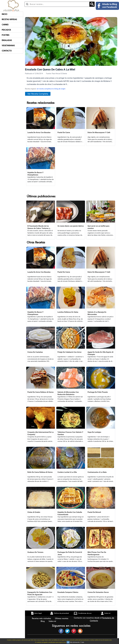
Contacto (7, 51)
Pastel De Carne (64, 132)
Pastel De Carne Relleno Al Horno (40, 392)
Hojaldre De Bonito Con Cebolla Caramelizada (70, 513)
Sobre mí (53, 621)
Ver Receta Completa (38, 94)
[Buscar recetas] (57, 4)
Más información (75, 642)
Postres (6, 35)
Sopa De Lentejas (94, 432)
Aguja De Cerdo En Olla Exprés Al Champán (100, 353)
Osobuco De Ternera (35, 552)
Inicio (4, 14)
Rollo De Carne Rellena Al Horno (40, 472)
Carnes (5, 25)
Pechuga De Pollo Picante (98, 392)
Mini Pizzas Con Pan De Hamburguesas (97, 553)
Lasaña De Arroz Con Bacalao (39, 132)
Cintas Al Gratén (34, 512)
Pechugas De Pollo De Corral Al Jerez (70, 553)
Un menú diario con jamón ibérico (71, 226)
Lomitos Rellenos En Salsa (68, 312)
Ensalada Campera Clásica (68, 592)
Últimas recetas (62, 618)
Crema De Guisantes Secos (98, 592)
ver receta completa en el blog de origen (51, 89)
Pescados (6, 30)
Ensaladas (7, 40)
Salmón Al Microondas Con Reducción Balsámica (68, 393)
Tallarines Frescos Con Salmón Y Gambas (70, 433)
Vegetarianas (8, 46)
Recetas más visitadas (42, 618)
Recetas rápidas (9, 19)
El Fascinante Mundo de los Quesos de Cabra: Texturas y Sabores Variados (39, 227)
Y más (82, 642)
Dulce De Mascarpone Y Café (99, 132)
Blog (43, 621)
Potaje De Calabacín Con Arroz (69, 352)
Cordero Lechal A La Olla (67, 472)
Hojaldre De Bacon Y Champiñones (35, 174)
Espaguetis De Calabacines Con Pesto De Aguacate (40, 593)
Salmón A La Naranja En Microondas (97, 313)
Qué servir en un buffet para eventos (98, 227)
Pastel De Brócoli (94, 512)
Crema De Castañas (35, 352)
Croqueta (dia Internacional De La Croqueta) (40, 433)
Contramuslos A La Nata (97, 472)
